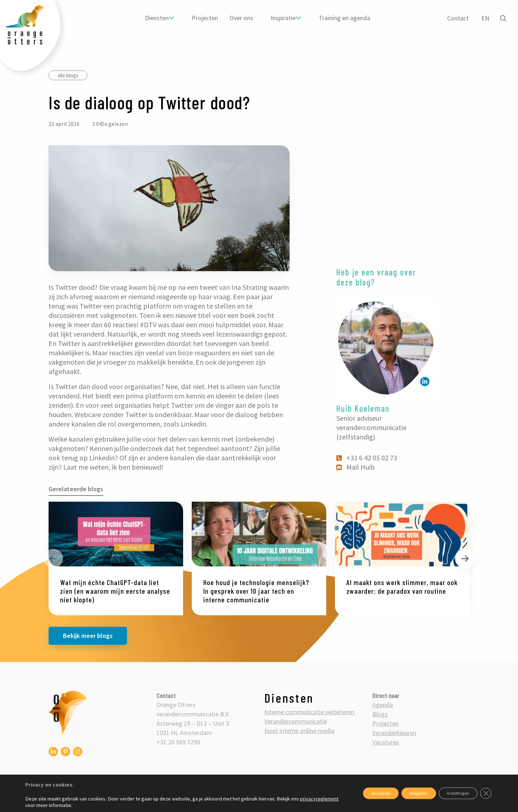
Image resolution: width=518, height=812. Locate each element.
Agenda (383, 705)
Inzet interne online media (299, 731)
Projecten (204, 18)
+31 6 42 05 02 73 (367, 458)
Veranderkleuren (394, 733)
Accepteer (359, 793)
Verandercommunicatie (296, 721)
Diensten (156, 18)
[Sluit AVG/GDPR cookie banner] (485, 793)
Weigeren (405, 793)
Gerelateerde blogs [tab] (76, 489)
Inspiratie (282, 18)
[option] (116, 558)
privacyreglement (44, 805)
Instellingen (452, 793)
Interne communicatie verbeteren (309, 712)
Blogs (380, 714)
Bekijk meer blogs (88, 636)
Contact (456, 18)
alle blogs (68, 75)
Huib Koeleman (363, 408)
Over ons (240, 18)
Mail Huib (356, 467)
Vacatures (386, 742)
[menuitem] (159, 18)
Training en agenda (343, 18)
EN (483, 18)
